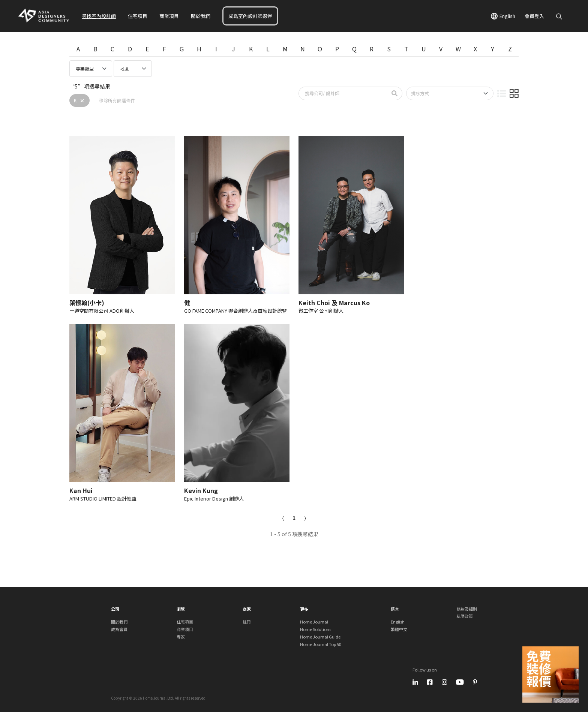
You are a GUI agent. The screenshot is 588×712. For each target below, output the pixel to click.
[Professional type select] (91, 69)
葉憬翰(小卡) (87, 303)
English (503, 16)
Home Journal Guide (320, 637)
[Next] (305, 518)
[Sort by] (450, 93)
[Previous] (283, 518)
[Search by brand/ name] (343, 93)
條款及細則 (467, 609)
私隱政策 (465, 616)
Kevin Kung (201, 490)
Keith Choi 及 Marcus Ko (334, 303)
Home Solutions (316, 629)
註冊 (247, 622)
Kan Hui (81, 490)
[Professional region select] (133, 69)
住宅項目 (138, 16)
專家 (181, 637)
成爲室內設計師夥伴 (250, 16)
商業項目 (169, 16)
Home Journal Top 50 (321, 644)
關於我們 (201, 16)
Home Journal (314, 622)
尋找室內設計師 (99, 16)
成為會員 (119, 629)
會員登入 (534, 16)
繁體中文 (399, 629)
